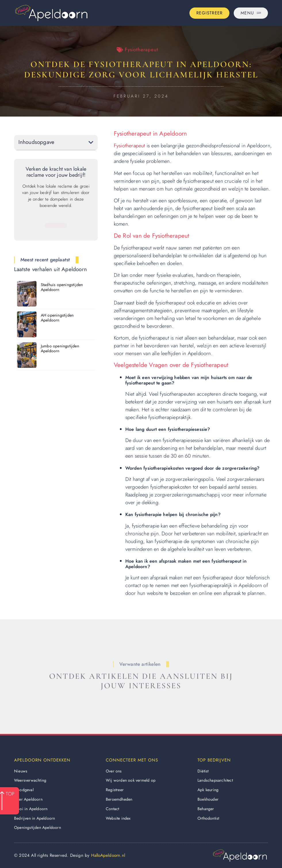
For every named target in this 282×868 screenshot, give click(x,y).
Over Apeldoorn (28, 799)
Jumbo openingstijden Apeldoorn (60, 348)
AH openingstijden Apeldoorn (57, 318)
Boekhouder (208, 799)
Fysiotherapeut (141, 50)
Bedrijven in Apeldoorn (34, 818)
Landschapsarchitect (215, 780)
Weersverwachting (30, 780)
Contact (112, 809)
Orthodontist (208, 818)
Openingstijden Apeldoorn (38, 827)
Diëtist (203, 771)
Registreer (115, 790)
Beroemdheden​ (119, 799)
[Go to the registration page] (209, 13)
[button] (91, 142)
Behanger (206, 809)
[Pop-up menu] (251, 13)
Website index (118, 818)
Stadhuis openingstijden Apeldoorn (62, 287)
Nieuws (21, 771)
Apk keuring (208, 790)
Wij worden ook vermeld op (131, 780)
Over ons (114, 771)
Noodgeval (24, 790)
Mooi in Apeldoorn (31, 809)
